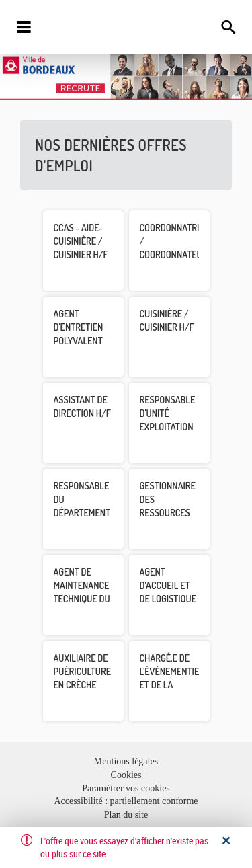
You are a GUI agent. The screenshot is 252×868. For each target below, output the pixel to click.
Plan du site (126, 815)
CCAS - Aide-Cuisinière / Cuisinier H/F (81, 241)
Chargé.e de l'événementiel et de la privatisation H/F (172, 685)
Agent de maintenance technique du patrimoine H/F (82, 599)
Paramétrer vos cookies (126, 788)
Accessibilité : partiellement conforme (126, 801)
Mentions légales (126, 761)
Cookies (126, 775)
